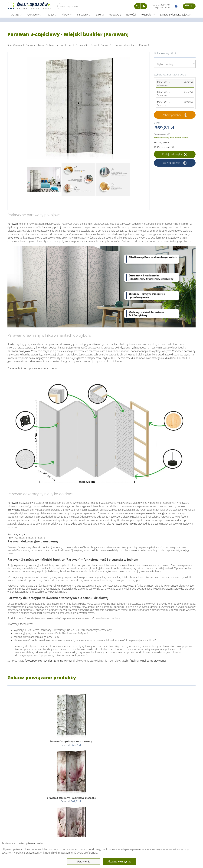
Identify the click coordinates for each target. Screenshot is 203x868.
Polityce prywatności (28, 853)
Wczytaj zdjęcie (172, 164)
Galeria (100, 16)
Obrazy (15, 16)
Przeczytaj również (85, 831)
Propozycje (115, 16)
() (189, 6)
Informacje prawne (51, 831)
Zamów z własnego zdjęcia (175, 16)
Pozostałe (146, 16)
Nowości (131, 16)
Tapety (50, 16)
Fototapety (33, 16)
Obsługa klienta (18, 831)
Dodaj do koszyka (175, 155)
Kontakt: (161, 6)
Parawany (82, 16)
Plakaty (65, 16)
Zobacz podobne (172, 116)
